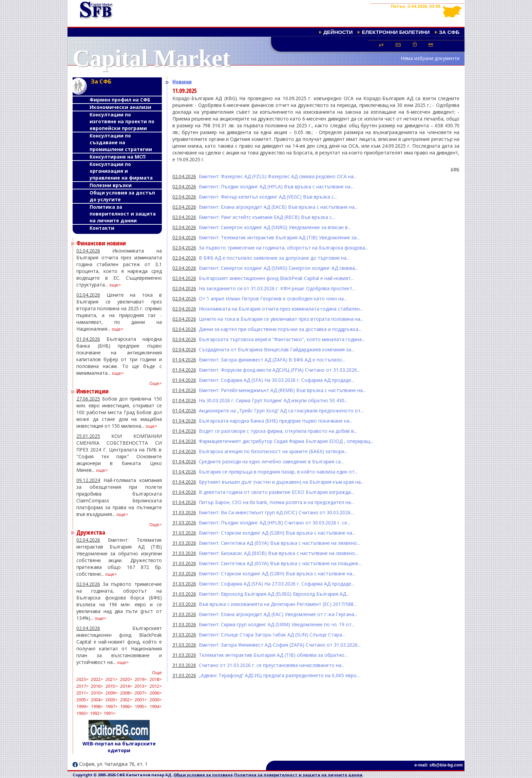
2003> (112, 700)
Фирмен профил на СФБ (120, 100)
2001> (141, 700)
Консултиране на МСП (118, 157)
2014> (126, 686)
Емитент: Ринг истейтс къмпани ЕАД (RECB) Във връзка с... (267, 217)
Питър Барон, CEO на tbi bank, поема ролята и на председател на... (276, 502)
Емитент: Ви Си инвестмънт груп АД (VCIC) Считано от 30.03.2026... (276, 512)
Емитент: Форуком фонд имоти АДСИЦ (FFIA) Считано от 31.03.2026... (279, 370)
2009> (112, 693)
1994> (156, 707)
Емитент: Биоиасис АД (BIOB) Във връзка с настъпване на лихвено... (278, 553)
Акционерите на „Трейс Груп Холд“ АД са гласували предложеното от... (281, 411)
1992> (96, 713)
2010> (97, 693)
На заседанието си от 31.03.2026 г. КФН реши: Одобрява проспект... (277, 288)
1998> (97, 707)
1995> (141, 707)
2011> (82, 693)
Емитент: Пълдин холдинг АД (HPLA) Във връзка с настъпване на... (276, 187)
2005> (82, 700)
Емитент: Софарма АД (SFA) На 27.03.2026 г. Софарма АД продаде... (277, 584)
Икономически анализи (120, 107)
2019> (141, 679)
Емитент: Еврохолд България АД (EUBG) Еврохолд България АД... (274, 594)
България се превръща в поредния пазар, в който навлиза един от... (278, 472)
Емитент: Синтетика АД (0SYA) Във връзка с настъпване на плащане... (280, 563)
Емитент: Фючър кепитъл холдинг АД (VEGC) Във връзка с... (268, 197)
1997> (112, 707)
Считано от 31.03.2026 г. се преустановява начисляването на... (272, 665)
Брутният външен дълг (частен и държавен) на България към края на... (281, 482)
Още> (156, 383)
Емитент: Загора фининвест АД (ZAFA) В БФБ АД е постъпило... (272, 360)
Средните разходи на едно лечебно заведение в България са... (271, 461)
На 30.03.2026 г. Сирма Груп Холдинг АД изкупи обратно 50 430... (273, 400)
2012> (156, 686)
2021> (112, 679)
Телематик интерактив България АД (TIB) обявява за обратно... (273, 655)
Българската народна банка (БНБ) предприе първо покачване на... (276, 421)
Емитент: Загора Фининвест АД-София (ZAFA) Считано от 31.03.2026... (280, 645)
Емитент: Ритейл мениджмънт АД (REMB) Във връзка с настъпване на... (282, 390)
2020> (126, 679)
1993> (82, 713)
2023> (82, 679)
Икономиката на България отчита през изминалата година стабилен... (281, 309)
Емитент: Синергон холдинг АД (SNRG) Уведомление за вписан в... (275, 227)
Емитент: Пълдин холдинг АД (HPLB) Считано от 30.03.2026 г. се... (274, 523)
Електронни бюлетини (396, 32)
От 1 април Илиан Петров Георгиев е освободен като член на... (273, 299)
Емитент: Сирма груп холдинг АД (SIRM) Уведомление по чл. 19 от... (277, 624)
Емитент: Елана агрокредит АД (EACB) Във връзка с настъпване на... (278, 207)
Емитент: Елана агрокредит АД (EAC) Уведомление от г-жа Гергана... (278, 614)
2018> (156, 679)
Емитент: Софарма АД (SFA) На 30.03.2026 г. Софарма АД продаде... (277, 380)
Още (157, 673)
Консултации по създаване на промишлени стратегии (121, 142)
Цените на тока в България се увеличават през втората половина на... (281, 319)
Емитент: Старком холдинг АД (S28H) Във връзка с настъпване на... (277, 533)
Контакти (102, 228)
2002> (126, 700)
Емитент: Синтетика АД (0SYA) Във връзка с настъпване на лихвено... (279, 543)
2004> (97, 700)
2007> (141, 693)
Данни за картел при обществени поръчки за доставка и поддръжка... (280, 329)
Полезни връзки (111, 185)
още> (115, 285)
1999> (82, 707)
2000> (156, 700)
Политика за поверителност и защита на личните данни (123, 214)
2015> (112, 686)
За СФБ (449, 32)
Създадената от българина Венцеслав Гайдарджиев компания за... (277, 349)
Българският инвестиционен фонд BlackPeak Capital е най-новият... (276, 278)
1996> (126, 707)
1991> (110, 713)
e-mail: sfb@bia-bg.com (439, 765)
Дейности (338, 32)
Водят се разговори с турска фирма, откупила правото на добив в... (278, 431)
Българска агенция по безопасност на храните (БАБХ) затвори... (273, 451)
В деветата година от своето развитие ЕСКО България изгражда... (276, 492)
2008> (126, 693)
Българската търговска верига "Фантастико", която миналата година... (282, 339)
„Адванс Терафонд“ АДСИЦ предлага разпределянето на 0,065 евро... (279, 675)
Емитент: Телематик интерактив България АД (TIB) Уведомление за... (279, 237)
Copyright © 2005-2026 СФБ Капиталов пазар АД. (123, 775)
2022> (97, 679)
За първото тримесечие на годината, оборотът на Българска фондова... (283, 248)
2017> (82, 686)
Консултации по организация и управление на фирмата (121, 171)
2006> (156, 693)
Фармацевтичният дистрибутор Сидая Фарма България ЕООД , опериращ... (286, 441)
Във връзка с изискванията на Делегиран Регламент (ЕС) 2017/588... (278, 604)
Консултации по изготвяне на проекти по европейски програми (122, 121)
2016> (97, 686)
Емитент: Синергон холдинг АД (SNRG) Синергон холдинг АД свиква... (278, 268)
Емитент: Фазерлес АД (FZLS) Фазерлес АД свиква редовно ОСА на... (278, 176)
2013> (141, 686)
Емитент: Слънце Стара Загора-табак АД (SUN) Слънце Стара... (272, 635)
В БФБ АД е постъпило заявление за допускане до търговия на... (274, 258)
